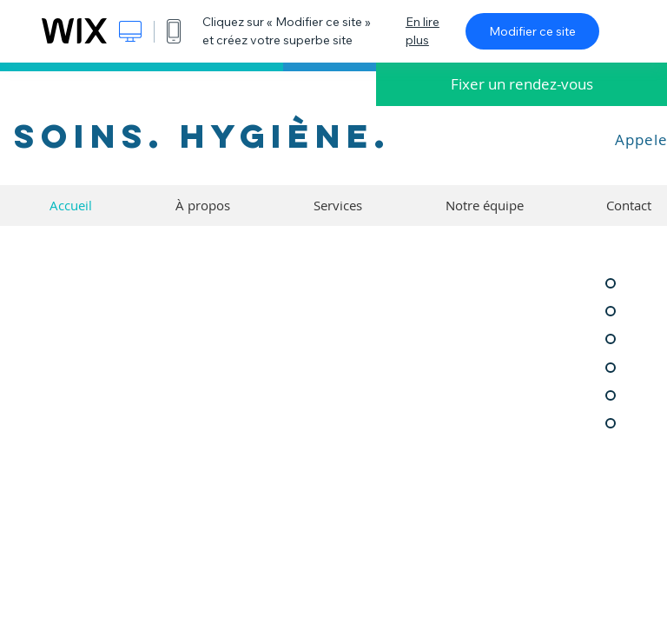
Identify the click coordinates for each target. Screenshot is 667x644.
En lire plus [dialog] (423, 31)
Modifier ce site (532, 31)
